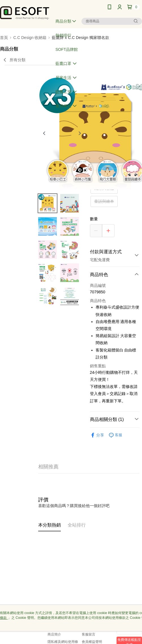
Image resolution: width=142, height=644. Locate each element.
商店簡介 (54, 634)
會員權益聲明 (92, 642)
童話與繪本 (104, 201)
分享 (97, 435)
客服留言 (89, 634)
